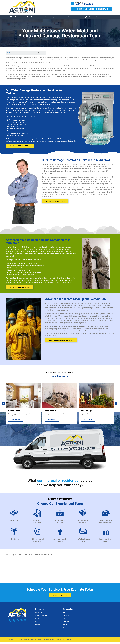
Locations (66, 623)
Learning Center (85, 19)
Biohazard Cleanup (67, 19)
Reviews (38, 620)
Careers (65, 626)
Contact (99, 19)
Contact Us (66, 617)
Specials (38, 626)
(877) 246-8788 (84, 4)
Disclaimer (68, 641)
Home (10, 54)
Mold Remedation (33, 19)
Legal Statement (48, 641)
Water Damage (16, 19)
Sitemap (65, 629)
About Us (65, 614)
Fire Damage (50, 19)
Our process (15, 421)
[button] (4, 405)
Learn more (52, 421)
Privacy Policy (59, 641)
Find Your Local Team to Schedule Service (91, 9)
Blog (64, 620)
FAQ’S (37, 623)
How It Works (39, 614)
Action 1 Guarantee (41, 617)
